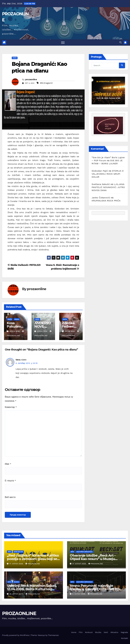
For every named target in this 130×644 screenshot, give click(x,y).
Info (9, 552)
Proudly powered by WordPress (16, 635)
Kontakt (125, 638)
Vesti (106, 632)
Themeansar (53, 635)
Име (8, 464)
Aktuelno (114, 632)
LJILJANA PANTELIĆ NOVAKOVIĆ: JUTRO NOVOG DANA (108, 187)
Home (74, 632)
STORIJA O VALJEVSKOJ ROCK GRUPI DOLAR (108, 174)
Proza (17, 319)
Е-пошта (10, 481)
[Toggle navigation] (63, 43)
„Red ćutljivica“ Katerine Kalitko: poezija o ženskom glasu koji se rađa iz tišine (33, 559)
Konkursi (89, 632)
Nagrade (124, 632)
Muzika (16, 582)
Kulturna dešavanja (85, 552)
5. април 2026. (79, 594)
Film (81, 632)
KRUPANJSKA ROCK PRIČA (106, 201)
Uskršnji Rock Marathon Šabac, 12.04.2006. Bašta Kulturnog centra (32, 589)
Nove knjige (18, 552)
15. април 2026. (17, 594)
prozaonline (31, 79)
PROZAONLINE (19, 613)
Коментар (11, 407)
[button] (120, 42)
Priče (15, 58)
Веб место (10, 497)
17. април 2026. (17, 564)
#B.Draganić (46, 83)
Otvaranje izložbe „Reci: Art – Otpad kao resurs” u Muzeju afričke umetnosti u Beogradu (94, 559)
